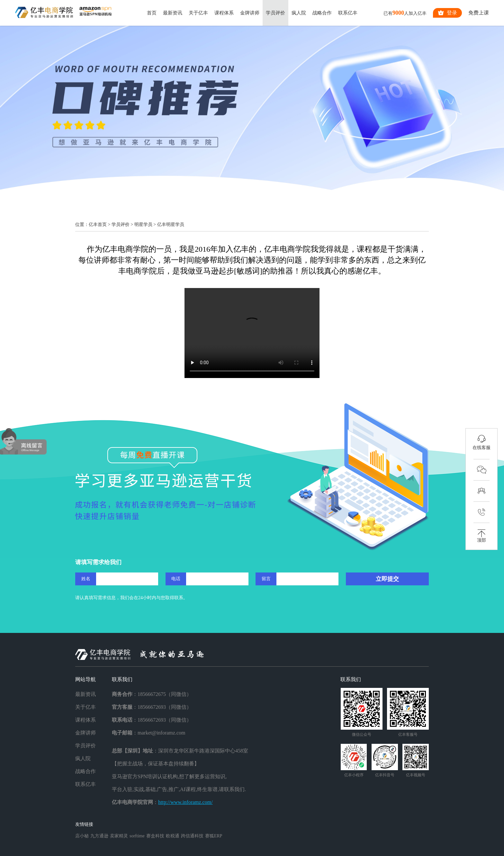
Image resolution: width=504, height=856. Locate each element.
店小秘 (82, 836)
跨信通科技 (192, 836)
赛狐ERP (214, 836)
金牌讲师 (250, 13)
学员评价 (275, 13)
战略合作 (322, 13)
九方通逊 (99, 836)
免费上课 (479, 13)
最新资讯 (173, 13)
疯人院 (299, 13)
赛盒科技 (155, 836)
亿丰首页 (98, 225)
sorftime (137, 836)
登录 (447, 13)
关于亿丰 (198, 13)
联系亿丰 (348, 13)
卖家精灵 (119, 836)
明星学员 (143, 225)
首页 (152, 13)
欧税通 (173, 836)
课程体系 (224, 13)
